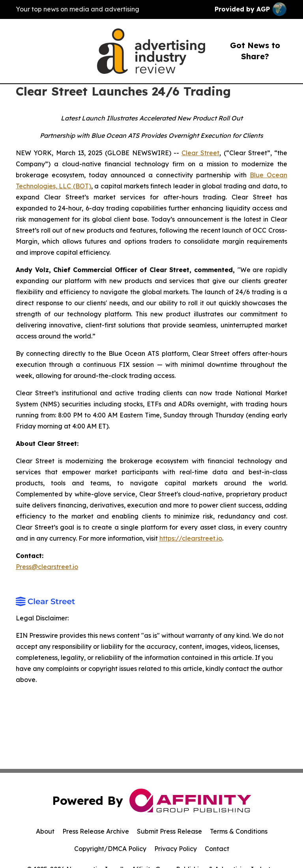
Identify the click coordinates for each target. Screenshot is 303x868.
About (45, 831)
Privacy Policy (176, 849)
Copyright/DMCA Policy (110, 849)
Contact (217, 849)
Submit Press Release (169, 831)
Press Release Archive (96, 831)
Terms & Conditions (239, 831)
